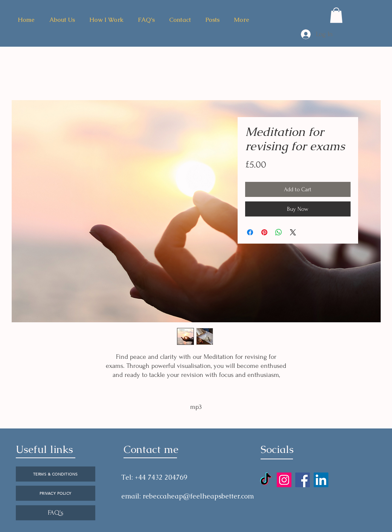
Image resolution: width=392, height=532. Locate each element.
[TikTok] (266, 480)
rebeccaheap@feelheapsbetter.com (198, 496)
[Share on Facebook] (250, 232)
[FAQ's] (56, 513)
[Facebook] (303, 480)
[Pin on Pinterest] (264, 232)
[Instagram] (284, 480)
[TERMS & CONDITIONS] (56, 474)
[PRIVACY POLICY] (56, 493)
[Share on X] (293, 232)
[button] (336, 15)
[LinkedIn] (321, 480)
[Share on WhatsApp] (279, 232)
